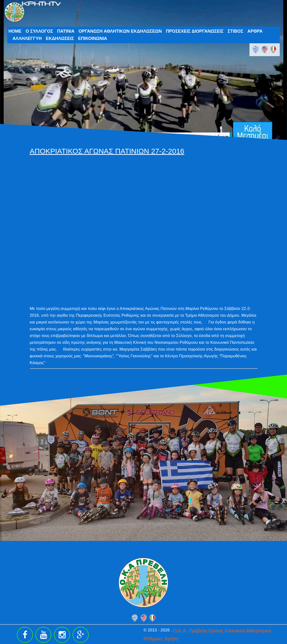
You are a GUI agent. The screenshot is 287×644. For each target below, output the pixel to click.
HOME (15, 31)
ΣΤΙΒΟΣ (236, 31)
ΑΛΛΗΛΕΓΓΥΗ (27, 38)
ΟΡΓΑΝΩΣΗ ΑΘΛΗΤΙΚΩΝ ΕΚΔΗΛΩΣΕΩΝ (120, 31)
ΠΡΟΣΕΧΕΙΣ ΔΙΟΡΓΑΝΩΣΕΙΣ (195, 31)
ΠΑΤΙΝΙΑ (66, 31)
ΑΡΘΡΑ (255, 31)
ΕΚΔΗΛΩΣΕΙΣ (60, 38)
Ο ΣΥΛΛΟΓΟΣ (39, 31)
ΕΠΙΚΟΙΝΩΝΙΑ (93, 38)
